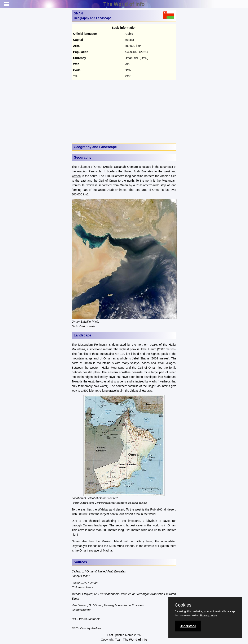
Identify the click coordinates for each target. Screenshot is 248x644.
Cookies (183, 605)
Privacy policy (208, 615)
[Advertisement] (124, 111)
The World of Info (124, 4)
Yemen (76, 176)
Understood (188, 626)
